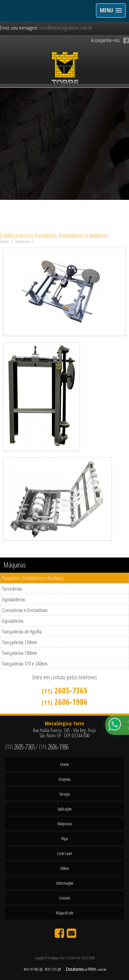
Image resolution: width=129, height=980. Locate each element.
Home (64, 764)
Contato (64, 898)
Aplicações (65, 809)
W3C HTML (33, 969)
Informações (65, 883)
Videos (64, 868)
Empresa (64, 779)
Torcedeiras (12, 589)
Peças (65, 838)
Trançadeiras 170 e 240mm (25, 663)
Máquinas (15, 565)
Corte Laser (64, 853)
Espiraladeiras (14, 599)
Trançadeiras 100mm (19, 653)
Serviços (65, 794)
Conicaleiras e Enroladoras (25, 610)
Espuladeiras (13, 621)
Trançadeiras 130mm (19, 642)
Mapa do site (64, 913)
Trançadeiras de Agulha (22, 631)
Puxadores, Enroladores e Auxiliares (33, 578)
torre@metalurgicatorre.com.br (66, 28)
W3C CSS (53, 969)
